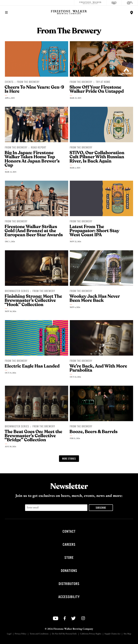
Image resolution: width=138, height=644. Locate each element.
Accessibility (69, 597)
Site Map (127, 634)
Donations (69, 571)
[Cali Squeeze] (130, 3)
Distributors (69, 584)
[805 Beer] (114, 3)
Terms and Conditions (39, 634)
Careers (69, 545)
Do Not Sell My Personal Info (64, 634)
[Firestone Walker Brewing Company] (90, 3)
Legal (9, 634)
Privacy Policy (21, 634)
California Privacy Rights (91, 634)
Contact (69, 531)
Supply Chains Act (112, 634)
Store (69, 558)
